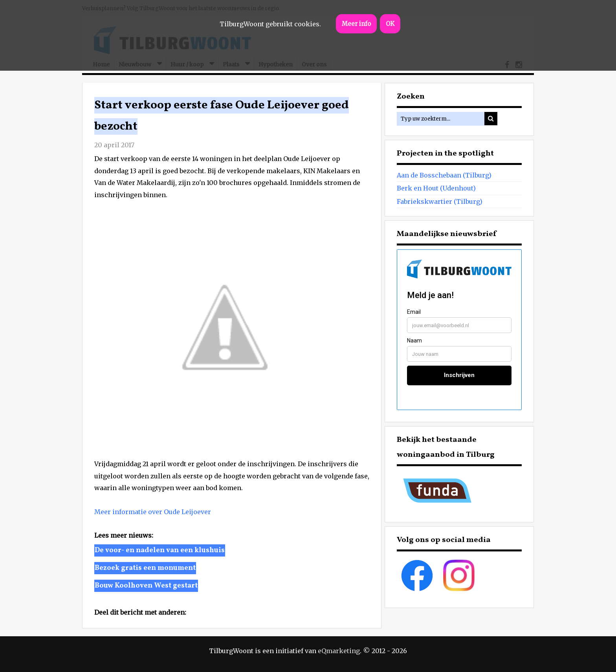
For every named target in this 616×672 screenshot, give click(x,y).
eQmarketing (339, 651)
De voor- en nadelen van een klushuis (160, 550)
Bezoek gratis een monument (145, 568)
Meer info (356, 24)
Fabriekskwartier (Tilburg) (440, 201)
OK (390, 24)
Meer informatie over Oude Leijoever (153, 512)
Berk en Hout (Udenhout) (436, 188)
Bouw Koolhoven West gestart (146, 586)
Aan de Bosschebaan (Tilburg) (444, 175)
